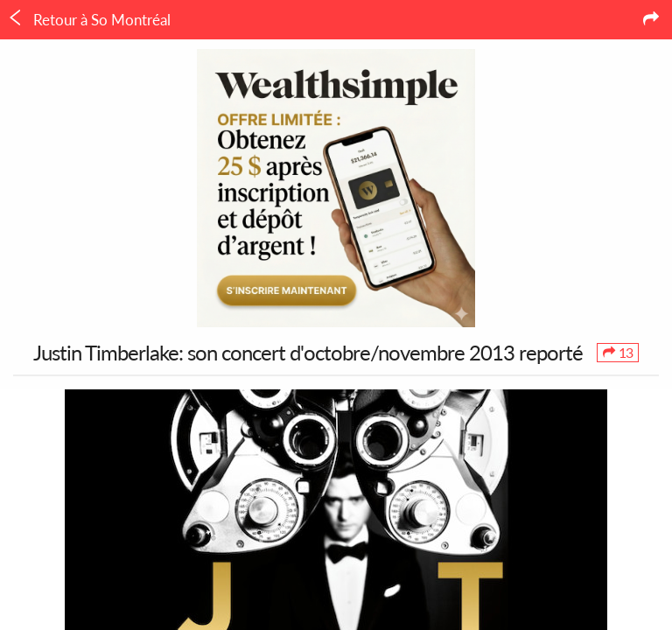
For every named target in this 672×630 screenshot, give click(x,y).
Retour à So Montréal (89, 19)
